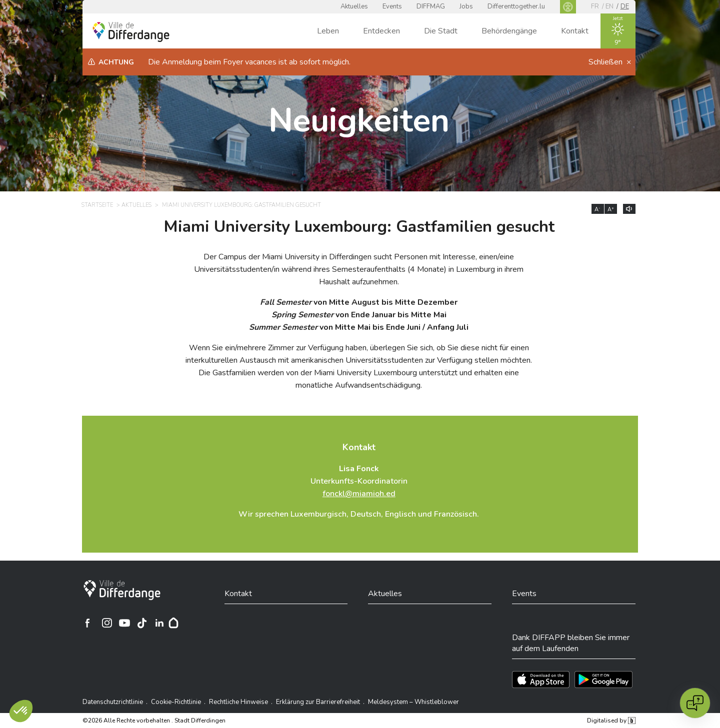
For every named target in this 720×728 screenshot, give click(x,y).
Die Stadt (441, 31)
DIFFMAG (431, 6)
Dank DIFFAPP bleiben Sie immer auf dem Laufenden (571, 643)
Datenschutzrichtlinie (113, 702)
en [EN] (609, 6)
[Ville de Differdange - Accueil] (131, 32)
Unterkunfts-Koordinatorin (359, 481)
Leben (328, 31)
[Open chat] (695, 703)
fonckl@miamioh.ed (359, 494)
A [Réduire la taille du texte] (597, 209)
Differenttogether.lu (516, 6)
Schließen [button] (606, 62)
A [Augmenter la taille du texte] (611, 209)
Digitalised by (611, 721)
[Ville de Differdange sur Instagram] (107, 623)
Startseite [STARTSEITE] (97, 205)
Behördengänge (509, 31)
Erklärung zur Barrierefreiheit (318, 702)
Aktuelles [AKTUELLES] (136, 205)
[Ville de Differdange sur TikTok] (142, 623)
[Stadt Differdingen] (122, 590)
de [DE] (625, 6)
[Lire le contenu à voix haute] (629, 209)
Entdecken (381, 31)
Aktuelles (354, 6)
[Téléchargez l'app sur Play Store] (603, 680)
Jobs (466, 6)
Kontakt (575, 31)
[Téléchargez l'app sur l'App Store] (541, 680)
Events (392, 6)
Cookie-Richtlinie (176, 702)
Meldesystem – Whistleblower (413, 702)
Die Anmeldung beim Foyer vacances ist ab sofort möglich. (249, 62)
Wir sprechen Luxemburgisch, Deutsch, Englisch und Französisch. (359, 514)
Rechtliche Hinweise (238, 702)
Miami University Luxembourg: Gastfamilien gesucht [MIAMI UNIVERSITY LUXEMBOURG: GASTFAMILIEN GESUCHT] (241, 205)
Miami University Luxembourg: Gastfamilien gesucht (359, 227)
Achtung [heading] (116, 62)
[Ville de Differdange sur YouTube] (124, 623)
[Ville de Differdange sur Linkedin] (159, 623)
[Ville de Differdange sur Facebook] (87, 623)
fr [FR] (595, 6)
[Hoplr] (173, 623)
